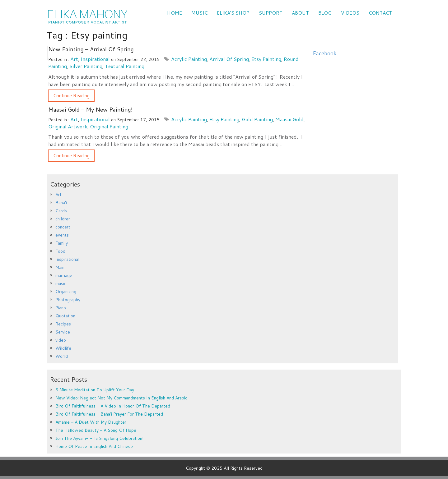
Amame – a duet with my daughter (91, 422)
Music (199, 13)
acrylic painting (189, 59)
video (61, 340)
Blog (325, 13)
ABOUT (300, 13)
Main (60, 267)
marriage (64, 275)
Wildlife (63, 348)
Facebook (324, 53)
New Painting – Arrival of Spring (91, 49)
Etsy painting (266, 59)
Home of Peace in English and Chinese (94, 446)
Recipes (63, 324)
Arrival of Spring (229, 59)
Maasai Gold (289, 119)
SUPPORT (271, 13)
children (63, 219)
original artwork (68, 126)
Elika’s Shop (233, 13)
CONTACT (380, 13)
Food (60, 251)
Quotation (65, 316)
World (62, 356)
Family (62, 243)
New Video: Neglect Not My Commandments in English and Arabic (121, 398)
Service (63, 332)
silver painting (86, 66)
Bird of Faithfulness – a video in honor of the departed (113, 406)
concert (63, 227)
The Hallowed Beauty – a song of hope (96, 430)
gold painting (257, 119)
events (62, 235)
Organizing (66, 292)
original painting (109, 126)
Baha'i (61, 203)
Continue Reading (71, 96)
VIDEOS (350, 13)
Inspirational (95, 59)
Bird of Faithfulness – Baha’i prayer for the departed (109, 414)
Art (74, 59)
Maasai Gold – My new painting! (90, 109)
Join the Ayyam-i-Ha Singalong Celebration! (99, 438)
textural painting (125, 66)
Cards (61, 211)
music (61, 283)
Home (175, 13)
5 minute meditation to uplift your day (95, 390)
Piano (61, 308)
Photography (68, 300)
